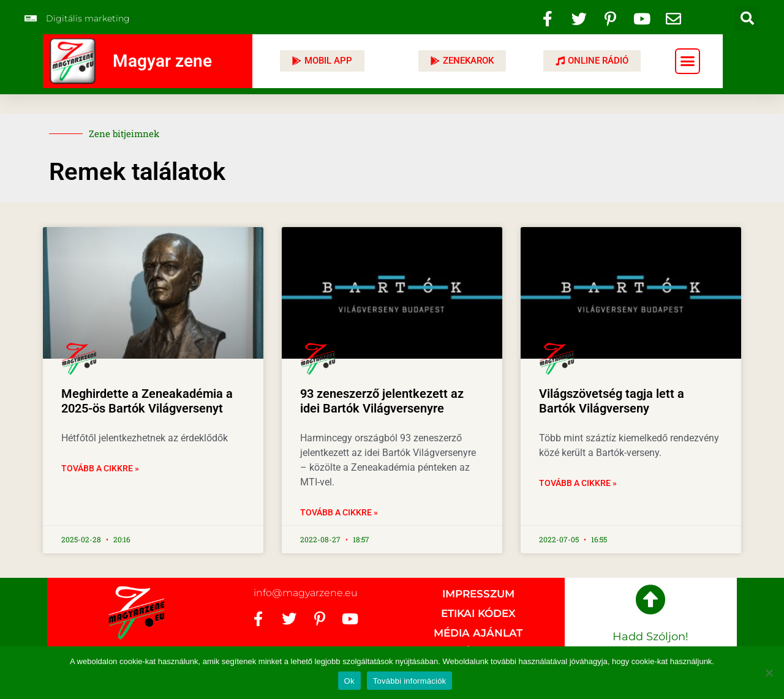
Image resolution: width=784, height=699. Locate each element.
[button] (747, 18)
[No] (769, 673)
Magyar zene (162, 61)
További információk (410, 681)
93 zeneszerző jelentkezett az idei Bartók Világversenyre (382, 401)
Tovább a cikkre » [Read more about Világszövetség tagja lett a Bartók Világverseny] (578, 483)
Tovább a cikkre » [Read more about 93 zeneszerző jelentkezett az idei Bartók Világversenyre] (339, 512)
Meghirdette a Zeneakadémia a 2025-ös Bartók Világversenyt (147, 401)
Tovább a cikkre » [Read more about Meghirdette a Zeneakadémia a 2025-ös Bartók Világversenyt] (100, 468)
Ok (349, 681)
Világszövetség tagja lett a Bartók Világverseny (612, 401)
